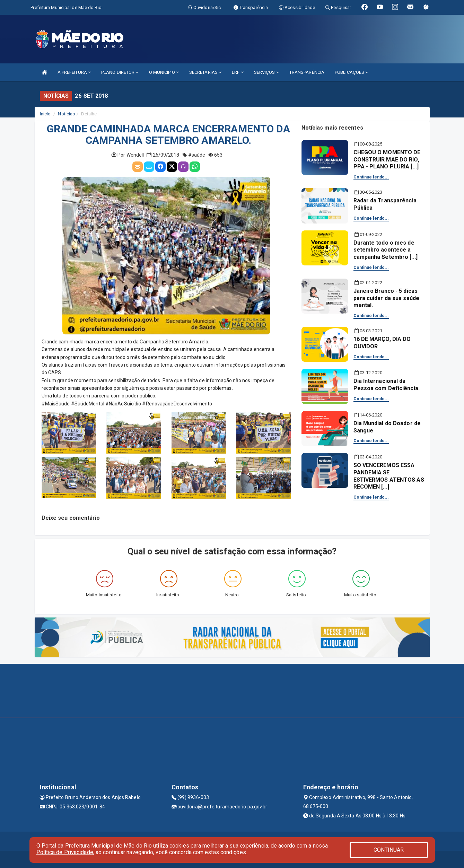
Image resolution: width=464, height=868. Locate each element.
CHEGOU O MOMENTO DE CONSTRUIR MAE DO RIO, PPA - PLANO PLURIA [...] (387, 160)
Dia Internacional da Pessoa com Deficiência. (387, 385)
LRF (238, 72)
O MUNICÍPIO (164, 72)
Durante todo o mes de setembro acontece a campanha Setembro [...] (386, 250)
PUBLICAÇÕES (351, 72)
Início (45, 114)
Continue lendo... (371, 177)
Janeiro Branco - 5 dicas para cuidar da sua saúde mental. (386, 298)
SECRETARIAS (205, 72)
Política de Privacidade (65, 852)
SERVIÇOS (266, 72)
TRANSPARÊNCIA (307, 72)
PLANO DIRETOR (120, 72)
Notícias (66, 114)
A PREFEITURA (74, 72)
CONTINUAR (389, 850)
